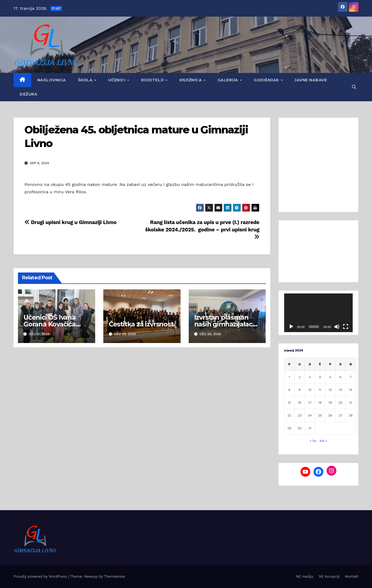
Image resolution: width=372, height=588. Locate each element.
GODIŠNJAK (267, 80)
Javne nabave (311, 80)
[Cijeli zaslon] (346, 327)
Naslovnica (52, 80)
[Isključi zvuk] (337, 327)
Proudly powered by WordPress (41, 576)
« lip (313, 441)
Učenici (117, 80)
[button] (354, 87)
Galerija (229, 80)
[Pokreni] (291, 327)
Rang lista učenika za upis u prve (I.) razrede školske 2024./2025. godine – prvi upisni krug (202, 229)
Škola (86, 80)
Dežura (28, 94)
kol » (323, 441)
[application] (319, 313)
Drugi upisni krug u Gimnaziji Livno (70, 222)
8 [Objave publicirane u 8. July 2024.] (289, 390)
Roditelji (153, 80)
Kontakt (352, 576)
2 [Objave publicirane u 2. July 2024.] (300, 377)
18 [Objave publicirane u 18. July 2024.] (320, 403)
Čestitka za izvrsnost (141, 324)
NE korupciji (329, 576)
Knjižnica (191, 80)
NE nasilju (305, 576)
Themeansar (115, 576)
